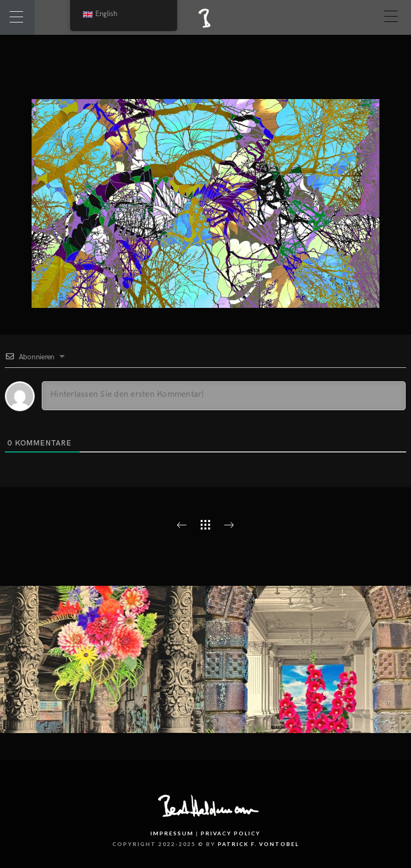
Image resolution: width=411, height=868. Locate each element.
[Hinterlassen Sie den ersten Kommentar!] (224, 396)
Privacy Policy (231, 833)
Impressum (172, 833)
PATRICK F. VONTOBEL (258, 844)
